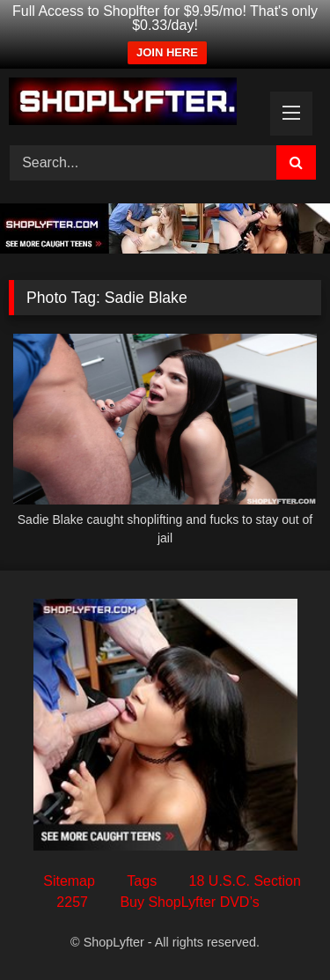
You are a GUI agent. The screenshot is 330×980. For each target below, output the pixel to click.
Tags (142, 881)
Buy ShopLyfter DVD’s (189, 902)
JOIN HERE (167, 52)
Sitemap (69, 881)
